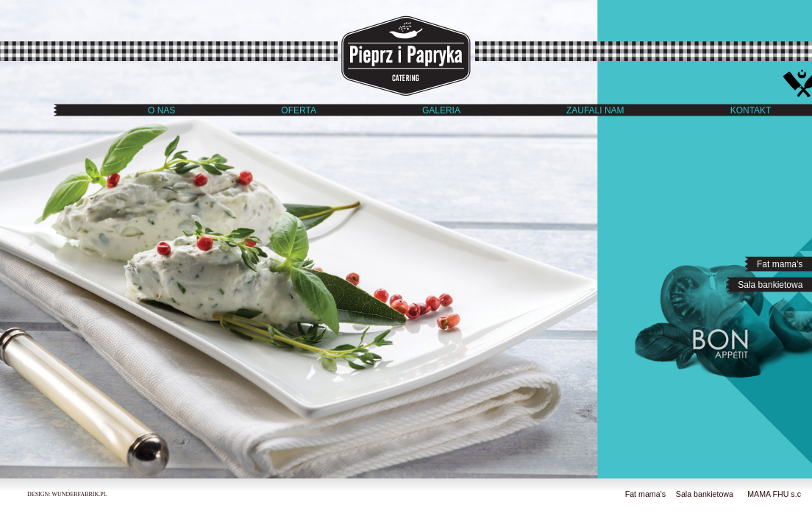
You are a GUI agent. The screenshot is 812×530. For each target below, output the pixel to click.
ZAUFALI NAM (595, 110)
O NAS (161, 110)
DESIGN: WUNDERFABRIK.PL (67, 494)
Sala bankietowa (773, 285)
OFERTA (299, 110)
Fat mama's (782, 264)
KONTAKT (751, 110)
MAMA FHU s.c (774, 494)
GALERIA (441, 110)
